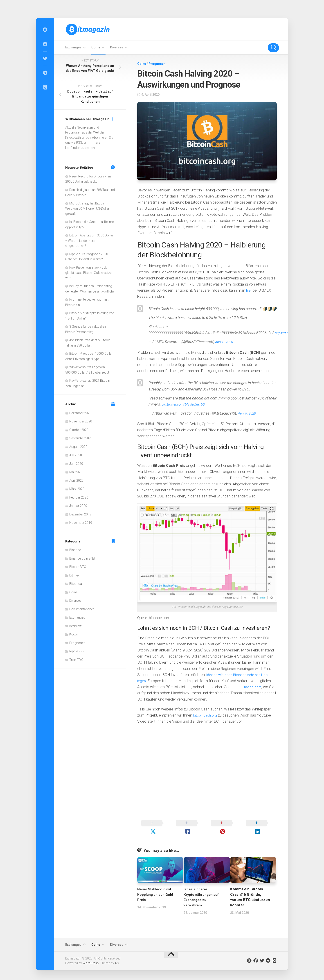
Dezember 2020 (80, 413)
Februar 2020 (79, 497)
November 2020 (81, 421)
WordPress (91, 955)
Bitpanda (76, 584)
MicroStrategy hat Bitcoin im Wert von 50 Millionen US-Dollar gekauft (87, 209)
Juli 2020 (76, 455)
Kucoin (74, 634)
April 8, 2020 (225, 342)
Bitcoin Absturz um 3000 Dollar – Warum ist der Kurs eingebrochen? (89, 240)
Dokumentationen (82, 609)
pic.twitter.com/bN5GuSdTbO (186, 404)
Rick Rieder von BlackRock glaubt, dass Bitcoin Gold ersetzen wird (89, 273)
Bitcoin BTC (78, 567)
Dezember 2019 (80, 514)
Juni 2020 (76, 464)
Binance (75, 550)
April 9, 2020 (248, 413)
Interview (75, 626)
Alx (117, 955)
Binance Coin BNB (82, 558)
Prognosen (157, 64)
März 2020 (77, 489)
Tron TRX (76, 660)
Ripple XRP (77, 651)
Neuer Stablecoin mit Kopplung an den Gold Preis (157, 886)
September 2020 (81, 438)
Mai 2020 (76, 472)
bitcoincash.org (206, 715)
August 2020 (78, 447)
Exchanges (73, 47)
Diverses (117, 47)
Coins (96, 47)
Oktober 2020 (79, 430)
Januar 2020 (78, 506)
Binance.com (252, 687)
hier (249, 290)
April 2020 (76, 481)
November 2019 (81, 523)
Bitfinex (74, 575)
